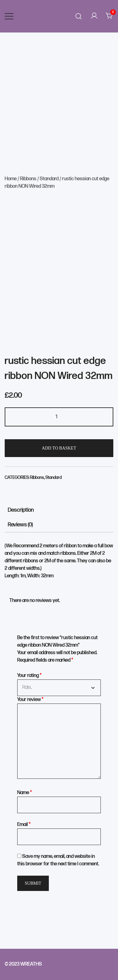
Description (21, 510)
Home (11, 179)
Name (25, 793)
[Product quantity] (59, 417)
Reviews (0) (20, 525)
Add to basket (59, 448)
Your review (30, 700)
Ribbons (28, 179)
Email (24, 825)
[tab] (59, 510)
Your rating (29, 676)
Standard (49, 179)
